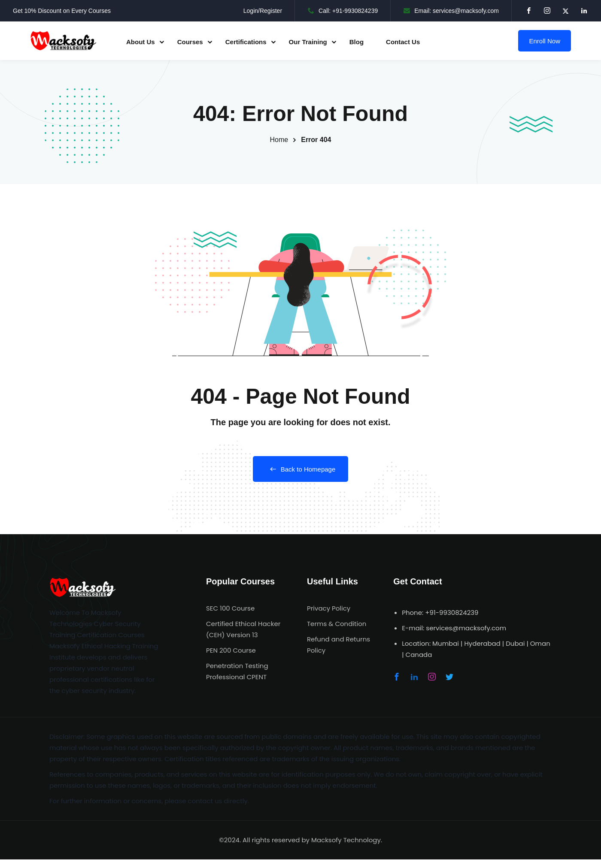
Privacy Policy (329, 608)
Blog (357, 42)
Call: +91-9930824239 (343, 11)
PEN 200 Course (231, 650)
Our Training (308, 42)
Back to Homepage (301, 469)
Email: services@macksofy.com (451, 11)
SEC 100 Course (230, 608)
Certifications (246, 42)
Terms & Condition (337, 624)
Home (279, 140)
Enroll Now (545, 41)
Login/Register (263, 11)
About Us (141, 42)
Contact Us (403, 42)
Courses (190, 42)
